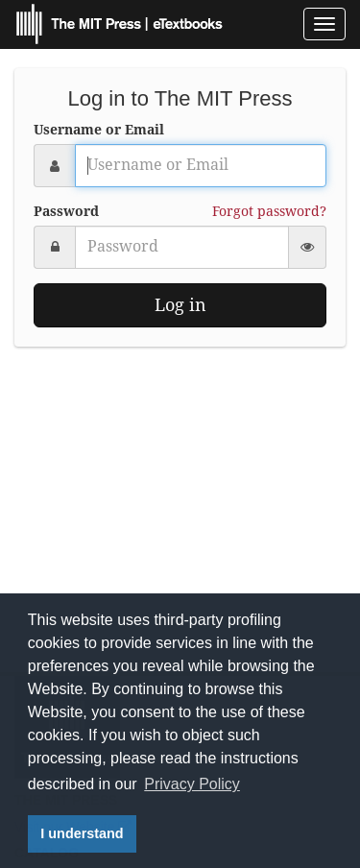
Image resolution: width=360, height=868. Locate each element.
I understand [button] (82, 833)
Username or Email (99, 130)
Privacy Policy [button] (192, 784)
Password (66, 211)
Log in (180, 305)
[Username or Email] (201, 166)
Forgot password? (269, 211)
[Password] (182, 247)
